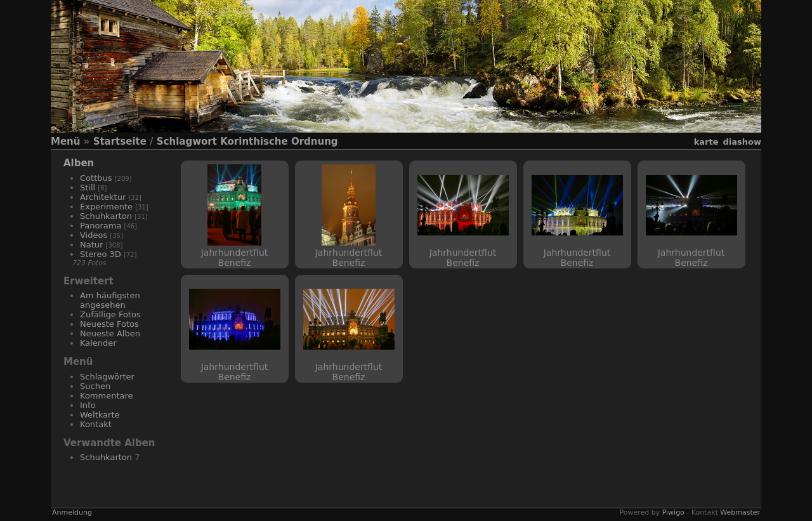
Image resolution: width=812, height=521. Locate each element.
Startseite (120, 142)
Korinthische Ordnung (279, 142)
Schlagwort (187, 142)
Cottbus (96, 178)
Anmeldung (72, 512)
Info (88, 405)
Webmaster (740, 512)
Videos (94, 235)
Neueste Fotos (109, 324)
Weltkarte (100, 415)
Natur (91, 245)
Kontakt (96, 424)
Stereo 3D (101, 254)
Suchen (95, 386)
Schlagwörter (107, 377)
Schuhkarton (106, 216)
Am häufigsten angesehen (110, 300)
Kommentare (107, 396)
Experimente (106, 207)
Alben (79, 163)
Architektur (103, 197)
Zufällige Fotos (110, 314)
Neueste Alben (110, 333)
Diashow (742, 142)
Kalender (98, 343)
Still (88, 188)
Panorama (101, 226)
